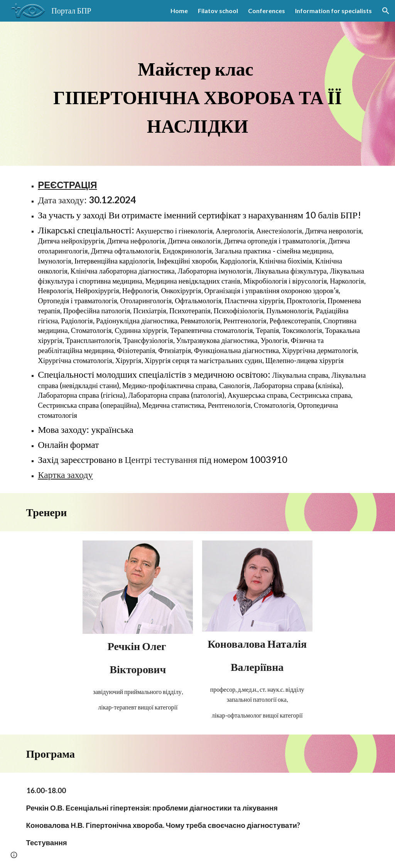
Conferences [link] (267, 11)
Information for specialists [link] (333, 11)
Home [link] (179, 11)
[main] (198, 94)
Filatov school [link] (218, 11)
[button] (386, 11)
